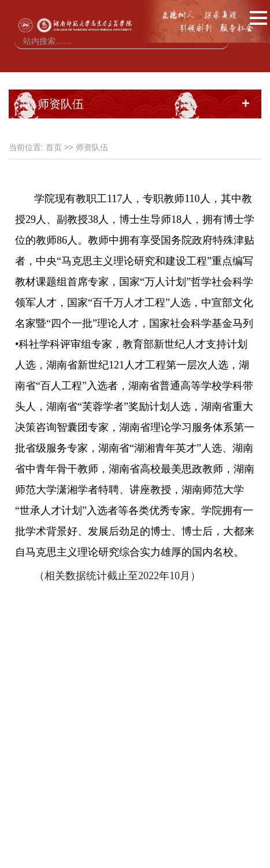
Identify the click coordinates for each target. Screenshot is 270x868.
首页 (54, 147)
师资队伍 (92, 147)
